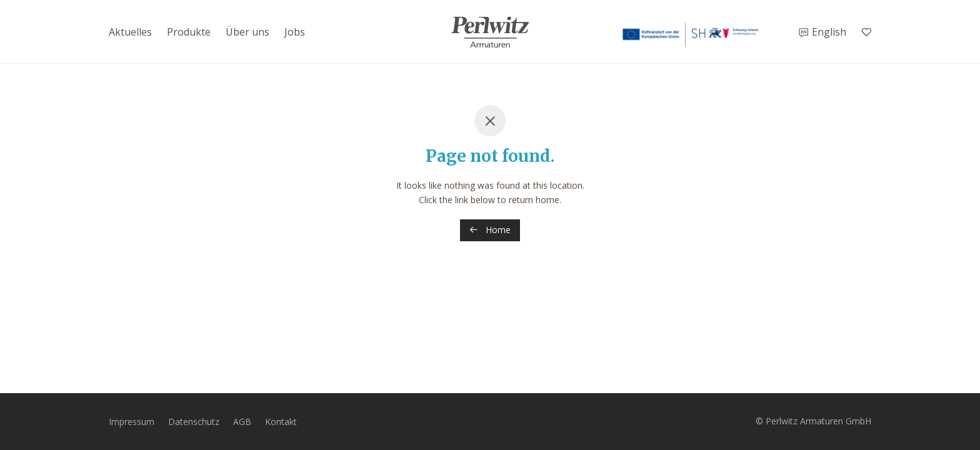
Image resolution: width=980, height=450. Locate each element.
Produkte (189, 32)
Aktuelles (130, 32)
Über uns (247, 32)
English (829, 32)
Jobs (295, 32)
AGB (242, 422)
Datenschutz (194, 422)
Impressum (132, 422)
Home (490, 230)
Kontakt (281, 422)
